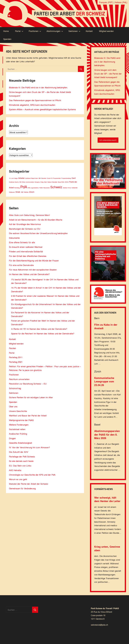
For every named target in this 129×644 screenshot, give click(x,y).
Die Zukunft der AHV (19, 452)
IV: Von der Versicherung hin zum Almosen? (29, 447)
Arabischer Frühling (18, 434)
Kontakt (89, 31)
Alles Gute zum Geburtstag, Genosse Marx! (29, 215)
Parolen (12, 348)
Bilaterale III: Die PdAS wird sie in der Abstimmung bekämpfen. (38, 87)
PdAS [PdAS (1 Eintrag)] (41, 188)
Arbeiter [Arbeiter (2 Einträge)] (21, 178)
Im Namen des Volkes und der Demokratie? (29, 274)
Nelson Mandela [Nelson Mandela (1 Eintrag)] (52, 182)
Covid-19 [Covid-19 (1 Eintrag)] (50, 178)
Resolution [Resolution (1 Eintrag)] (47, 188)
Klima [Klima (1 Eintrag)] (24, 182)
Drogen (12, 438)
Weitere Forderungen (19, 425)
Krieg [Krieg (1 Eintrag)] (42, 182)
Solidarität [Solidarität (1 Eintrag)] (74, 188)
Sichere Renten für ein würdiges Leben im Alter (31, 397)
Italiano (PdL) (121, 2)
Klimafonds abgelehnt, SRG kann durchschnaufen (32, 105)
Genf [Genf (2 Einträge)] (74, 178)
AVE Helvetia (15, 470)
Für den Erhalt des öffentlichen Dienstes (28, 256)
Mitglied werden (106, 31)
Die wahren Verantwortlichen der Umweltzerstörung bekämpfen (38, 233)
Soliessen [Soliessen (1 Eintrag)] (12, 192)
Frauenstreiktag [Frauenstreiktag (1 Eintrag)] (66, 178)
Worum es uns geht (18, 479)
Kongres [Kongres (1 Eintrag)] (37, 182)
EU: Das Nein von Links (20, 466)
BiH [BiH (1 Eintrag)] (40, 178)
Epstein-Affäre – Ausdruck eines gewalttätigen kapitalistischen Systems (42, 109)
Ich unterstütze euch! (108, 140)
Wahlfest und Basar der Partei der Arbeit (28, 415)
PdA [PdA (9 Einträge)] (24, 187)
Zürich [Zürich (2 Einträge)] (32, 192)
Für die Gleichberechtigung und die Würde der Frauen (34, 260)
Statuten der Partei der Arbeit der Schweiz (29, 484)
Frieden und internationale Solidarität (26, 251)
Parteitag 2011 (16, 357)
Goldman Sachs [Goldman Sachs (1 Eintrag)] (14, 182)
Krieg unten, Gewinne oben (107, 548)
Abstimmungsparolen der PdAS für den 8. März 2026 (107, 435)
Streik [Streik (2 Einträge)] (18, 192)
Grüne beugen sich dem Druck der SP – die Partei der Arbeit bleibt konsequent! (108, 74)
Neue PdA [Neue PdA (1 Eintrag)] (61, 182)
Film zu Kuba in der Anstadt (106, 326)
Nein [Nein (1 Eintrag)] (45, 182)
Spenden (7, 39)
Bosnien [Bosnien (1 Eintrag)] (44, 178)
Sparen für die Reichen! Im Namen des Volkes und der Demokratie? (43, 333)
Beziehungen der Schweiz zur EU (25, 229)
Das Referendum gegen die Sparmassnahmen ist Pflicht (35, 100)
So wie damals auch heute (21, 461)
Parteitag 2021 (16, 362)
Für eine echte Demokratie (21, 265)
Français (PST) (106, 2)
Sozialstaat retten (17, 429)
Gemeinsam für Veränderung (22, 488)
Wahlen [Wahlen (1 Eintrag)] (26, 192)
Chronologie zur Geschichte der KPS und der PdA (32, 475)
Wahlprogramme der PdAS (21, 420)
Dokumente (14, 238)
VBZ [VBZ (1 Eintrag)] (22, 192)
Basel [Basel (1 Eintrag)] (33, 178)
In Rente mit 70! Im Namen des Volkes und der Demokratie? (39, 329)
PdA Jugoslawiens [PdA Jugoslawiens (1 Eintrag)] (33, 188)
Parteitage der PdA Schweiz (22, 456)
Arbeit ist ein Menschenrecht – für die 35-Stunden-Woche (36, 220)
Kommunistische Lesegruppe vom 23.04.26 (104, 381)
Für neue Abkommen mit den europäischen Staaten (33, 270)
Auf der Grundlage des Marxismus (25, 224)
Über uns (13, 406)
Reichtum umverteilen (19, 379)
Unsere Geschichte (18, 411)
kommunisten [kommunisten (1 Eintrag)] (30, 182)
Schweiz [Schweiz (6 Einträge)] (56, 187)
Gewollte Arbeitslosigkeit (21, 443)
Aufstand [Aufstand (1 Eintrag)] (28, 178)
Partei (19, 31)
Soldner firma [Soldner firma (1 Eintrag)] (67, 188)
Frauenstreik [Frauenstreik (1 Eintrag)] (57, 178)
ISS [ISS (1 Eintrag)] (20, 182)
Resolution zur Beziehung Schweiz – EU (28, 384)
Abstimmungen (55, 31)
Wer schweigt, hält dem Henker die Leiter (107, 499)
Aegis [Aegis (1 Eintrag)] (16, 178)
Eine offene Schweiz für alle (22, 242)
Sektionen (74, 31)
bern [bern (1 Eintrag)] (37, 178)
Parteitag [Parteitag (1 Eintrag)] (17, 188)
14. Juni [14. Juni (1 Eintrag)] (11, 178)
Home (6, 31)
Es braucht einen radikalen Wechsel (26, 247)
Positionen (35, 31)
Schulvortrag (15, 388)
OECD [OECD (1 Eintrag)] (67, 182)
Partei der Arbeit (69, 14)
